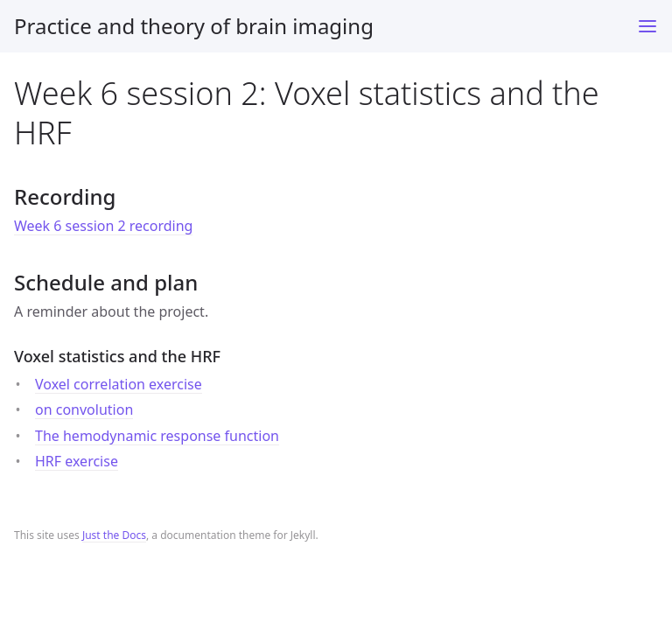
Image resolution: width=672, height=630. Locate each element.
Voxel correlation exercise (119, 384)
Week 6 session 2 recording (103, 226)
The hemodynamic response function (157, 436)
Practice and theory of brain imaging (194, 26)
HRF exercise (77, 461)
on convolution (84, 409)
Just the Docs (114, 535)
